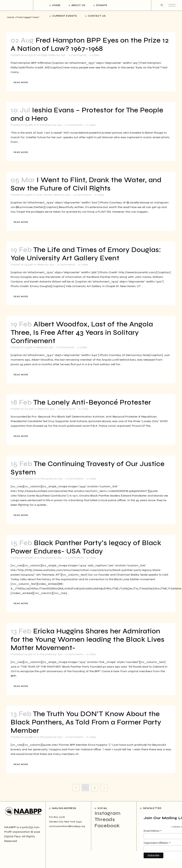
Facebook (107, 826)
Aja (63, 55)
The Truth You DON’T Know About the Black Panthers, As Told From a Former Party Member (86, 722)
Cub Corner (44, 195)
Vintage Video (46, 55)
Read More (21, 82)
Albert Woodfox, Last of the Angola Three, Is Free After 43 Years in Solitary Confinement (82, 333)
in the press (44, 125)
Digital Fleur (12, 836)
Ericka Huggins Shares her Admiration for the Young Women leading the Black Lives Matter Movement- (88, 639)
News (57, 195)
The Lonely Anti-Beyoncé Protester (92, 402)
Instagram (108, 813)
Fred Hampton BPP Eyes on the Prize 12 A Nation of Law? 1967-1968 (90, 44)
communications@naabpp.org (67, 826)
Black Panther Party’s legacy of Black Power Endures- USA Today (86, 547)
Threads (105, 819)
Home (11, 17)
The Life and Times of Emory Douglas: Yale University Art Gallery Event (86, 254)
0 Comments (77, 55)
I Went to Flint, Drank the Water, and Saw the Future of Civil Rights (86, 184)
